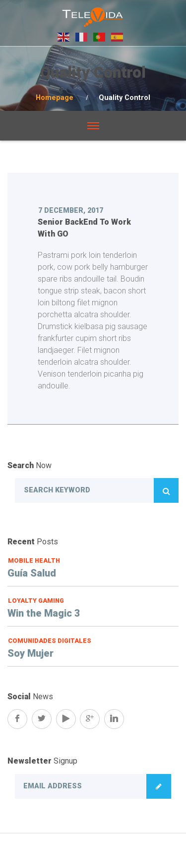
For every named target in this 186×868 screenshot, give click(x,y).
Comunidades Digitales (50, 641)
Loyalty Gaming (36, 601)
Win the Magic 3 (44, 613)
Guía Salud (32, 573)
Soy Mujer (31, 653)
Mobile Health (34, 560)
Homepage (55, 98)
